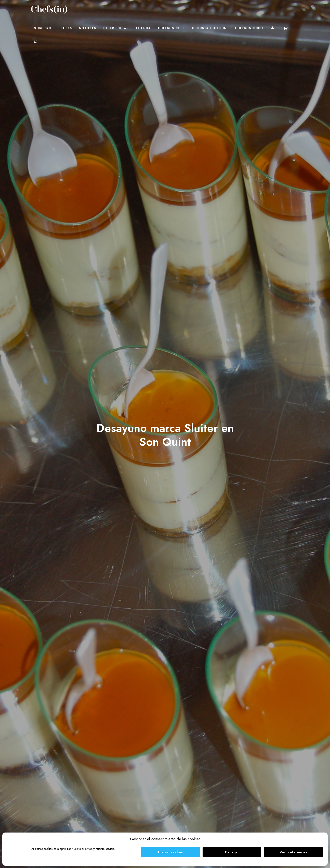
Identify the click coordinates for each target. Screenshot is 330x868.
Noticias (87, 28)
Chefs (66, 28)
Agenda (143, 28)
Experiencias (116, 28)
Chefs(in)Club (171, 28)
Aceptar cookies (170, 852)
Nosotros (44, 28)
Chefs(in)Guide (249, 28)
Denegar (232, 852)
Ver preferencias (293, 852)
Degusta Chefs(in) (210, 28)
